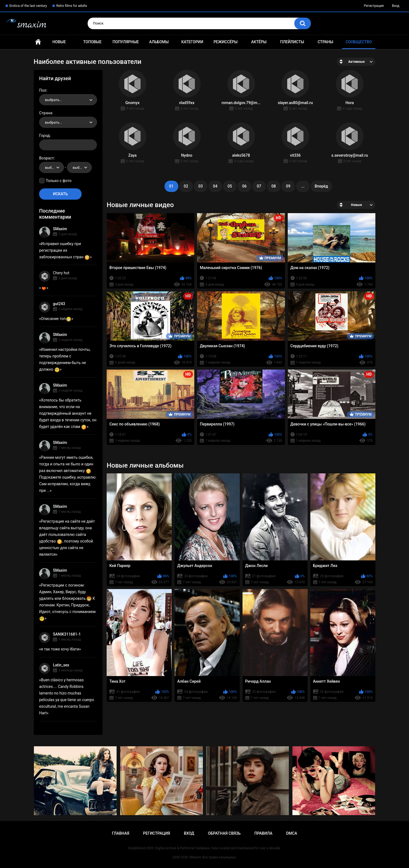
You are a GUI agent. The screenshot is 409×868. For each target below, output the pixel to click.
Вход (396, 6)
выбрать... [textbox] (53, 100)
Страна (46, 113)
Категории (192, 42)
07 (259, 186)
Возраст (47, 158)
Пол (43, 90)
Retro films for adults (72, 6)
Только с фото (59, 181)
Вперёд (321, 186)
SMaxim (60, 229)
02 (186, 186)
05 (230, 186)
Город (45, 135)
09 (288, 186)
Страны (325, 42)
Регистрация (374, 6)
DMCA (292, 833)
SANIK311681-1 (67, 634)
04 (215, 186)
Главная (38, 42)
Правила (263, 833)
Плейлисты (292, 42)
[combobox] (68, 100)
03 (201, 186)
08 (274, 186)
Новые (59, 42)
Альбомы (159, 42)
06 (244, 186)
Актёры (259, 42)
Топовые (92, 42)
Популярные (126, 42)
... (303, 186)
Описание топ (56, 319)
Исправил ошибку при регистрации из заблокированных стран (64, 250)
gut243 (59, 304)
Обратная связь (224, 833)
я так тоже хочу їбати (60, 649)
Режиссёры (226, 42)
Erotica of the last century (28, 6)
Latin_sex (61, 665)
